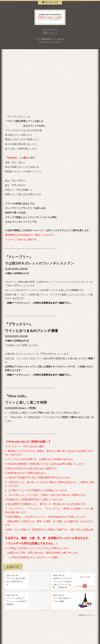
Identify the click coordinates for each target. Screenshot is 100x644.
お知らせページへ (87, 615)
